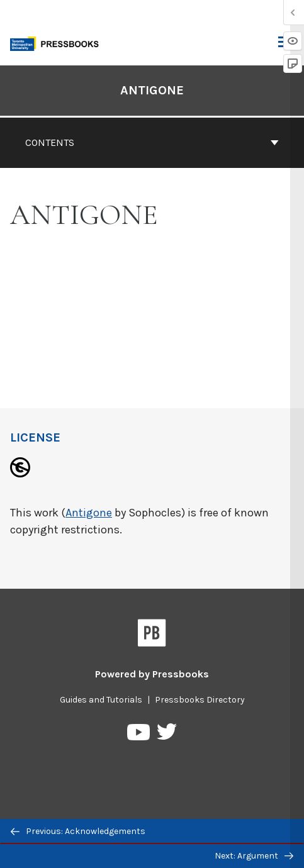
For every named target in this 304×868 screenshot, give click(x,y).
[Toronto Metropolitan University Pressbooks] (58, 42)
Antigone (89, 513)
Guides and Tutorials (101, 700)
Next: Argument (254, 856)
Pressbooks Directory (200, 700)
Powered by (152, 674)
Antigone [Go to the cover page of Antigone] (152, 90)
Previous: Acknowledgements (78, 831)
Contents (152, 142)
